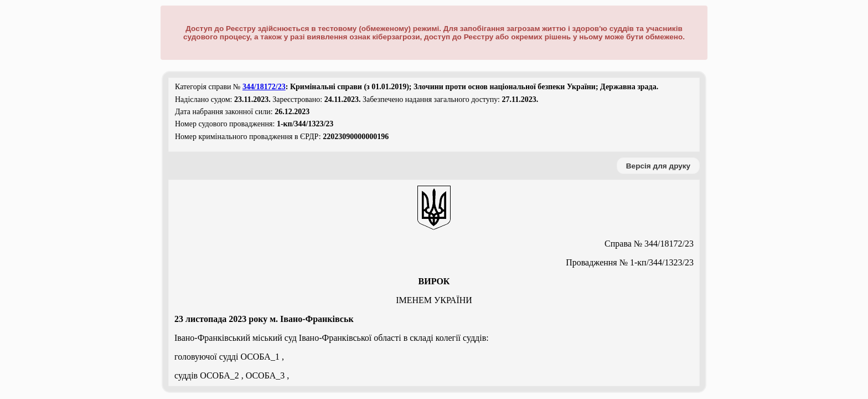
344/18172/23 (264, 87)
